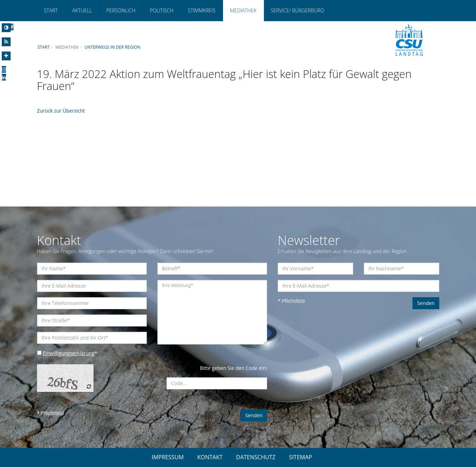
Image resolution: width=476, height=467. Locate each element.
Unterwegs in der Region (112, 47)
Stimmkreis (202, 10)
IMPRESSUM (168, 457)
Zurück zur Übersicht (61, 111)
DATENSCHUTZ (256, 457)
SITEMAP (300, 457)
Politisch (162, 10)
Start (51, 10)
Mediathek (243, 10)
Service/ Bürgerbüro (298, 10)
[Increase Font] (6, 56)
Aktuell (82, 10)
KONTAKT (210, 457)
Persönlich (121, 10)
